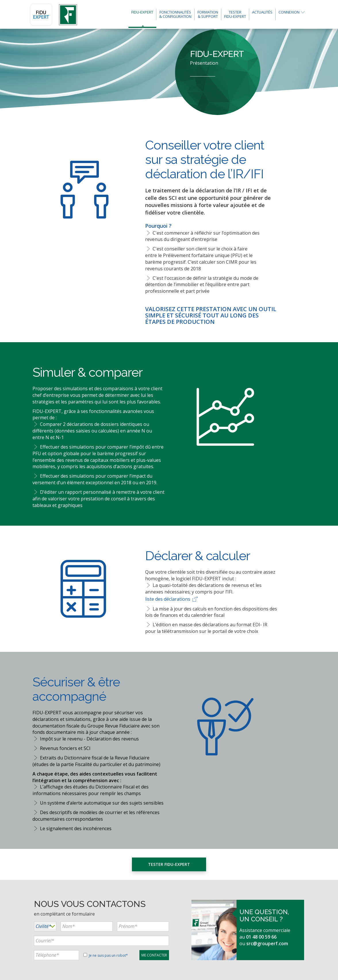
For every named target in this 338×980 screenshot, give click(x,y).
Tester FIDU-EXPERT (169, 864)
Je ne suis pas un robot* (106, 955)
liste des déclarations (172, 599)
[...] (87, 926)
